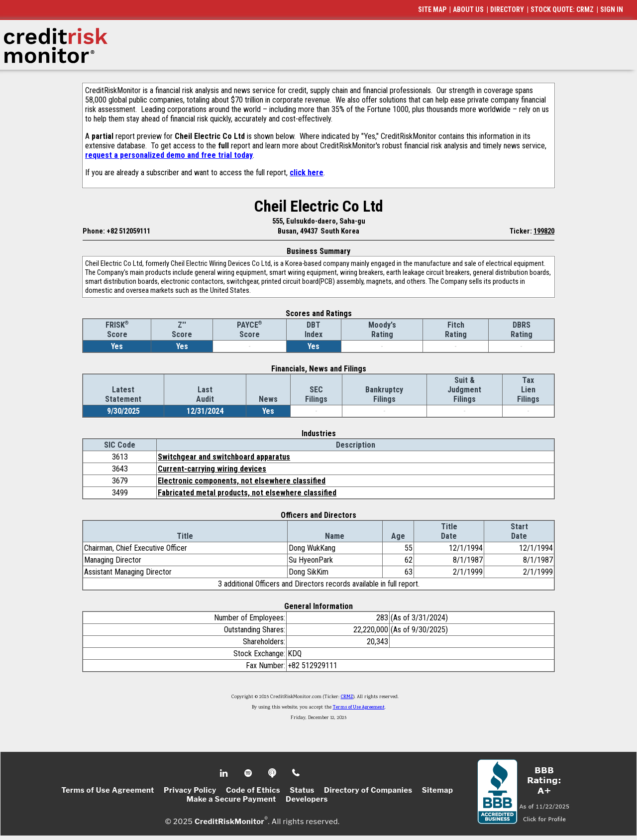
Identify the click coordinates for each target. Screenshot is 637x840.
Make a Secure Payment (231, 799)
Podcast (273, 773)
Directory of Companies (368, 790)
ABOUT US (468, 9)
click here (307, 173)
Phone (296, 773)
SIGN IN (612, 9)
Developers (307, 799)
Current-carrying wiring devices (212, 469)
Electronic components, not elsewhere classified (242, 481)
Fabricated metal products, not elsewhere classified (247, 493)
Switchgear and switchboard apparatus (224, 457)
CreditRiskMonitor (229, 821)
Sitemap (438, 790)
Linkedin (225, 773)
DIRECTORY (507, 9)
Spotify (249, 773)
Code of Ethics (253, 790)
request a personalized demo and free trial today (169, 155)
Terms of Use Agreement (359, 708)
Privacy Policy (190, 790)
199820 (544, 231)
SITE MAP (432, 9)
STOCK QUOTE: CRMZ (562, 9)
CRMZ (347, 697)
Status (302, 790)
